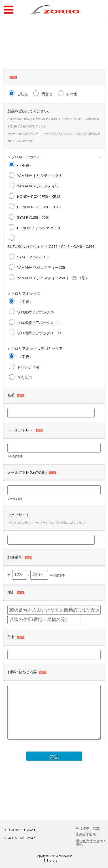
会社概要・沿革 (88, 829)
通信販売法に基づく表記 (91, 843)
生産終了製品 (86, 835)
